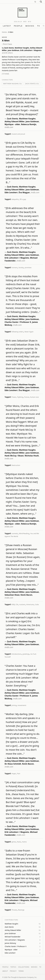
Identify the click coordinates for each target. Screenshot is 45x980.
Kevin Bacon (26, 595)
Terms (21, 971)
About (5, 971)
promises (28, 268)
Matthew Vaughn (22, 48)
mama (24, 842)
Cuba (37, 604)
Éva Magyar (24, 192)
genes (14, 842)
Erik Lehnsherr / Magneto (31, 50)
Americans (30, 604)
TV (39, 26)
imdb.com (9, 127)
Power (14, 397)
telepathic (15, 199)
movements (22, 705)
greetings (26, 654)
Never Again (29, 332)
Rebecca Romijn (29, 124)
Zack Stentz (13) (32, 84)
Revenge (21, 910)
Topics (13, 967)
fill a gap (23, 199)
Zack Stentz (9, 48)
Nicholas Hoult (32, 456)
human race (34, 397)
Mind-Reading (24, 533)
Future (27, 397)
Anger (14, 774)
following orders (18, 332)
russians (22, 604)
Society (21, 268)
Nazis (19, 842)
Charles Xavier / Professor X (18, 322)
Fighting (20, 397)
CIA (17, 604)
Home (4, 32)
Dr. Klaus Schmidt (13, 764)
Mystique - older (12, 124)
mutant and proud (18, 134)
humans (15, 268)
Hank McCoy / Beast (14, 456)
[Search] (41, 2)
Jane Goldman (13, 50)
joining (14, 705)
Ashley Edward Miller (15, 121)
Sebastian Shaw (12, 595)
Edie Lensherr (11, 192)
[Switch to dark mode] (35, 2)
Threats (14, 910)
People (18, 26)
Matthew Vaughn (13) (12, 84)
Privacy (13, 971)
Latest (7, 26)
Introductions (16, 654)
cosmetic (15, 533)
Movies (30, 26)
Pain (19, 774)
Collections (24, 967)
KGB (13, 604)
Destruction (16, 465)
